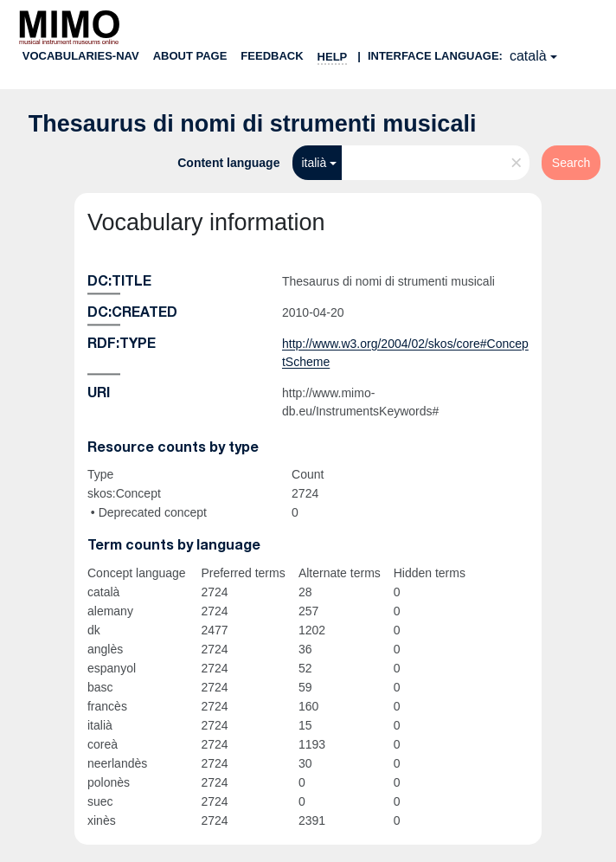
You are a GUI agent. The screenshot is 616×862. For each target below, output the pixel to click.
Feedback (272, 56)
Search (571, 163)
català (528, 56)
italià (314, 163)
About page (190, 56)
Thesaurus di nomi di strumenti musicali (253, 124)
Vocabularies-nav (81, 56)
